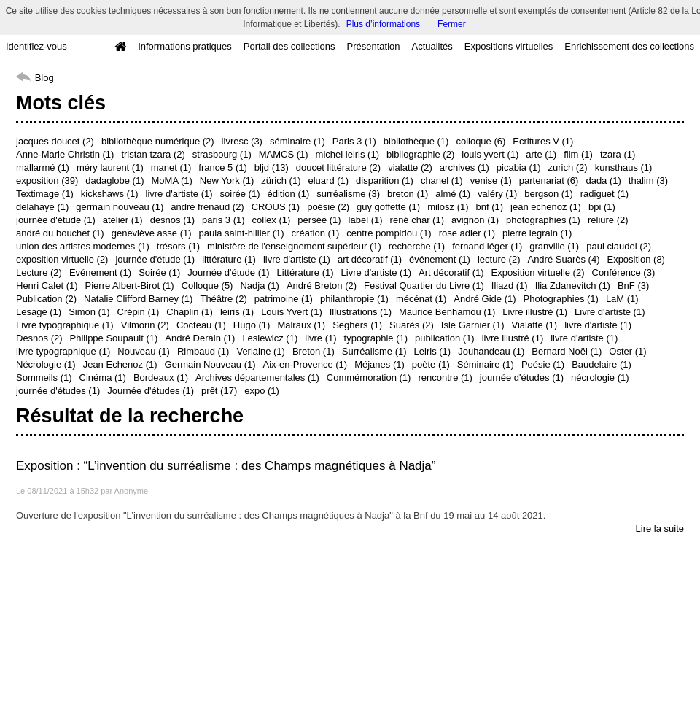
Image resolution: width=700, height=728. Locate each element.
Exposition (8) (635, 259)
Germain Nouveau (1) (210, 364)
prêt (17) (219, 391)
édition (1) (288, 194)
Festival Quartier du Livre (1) (424, 286)
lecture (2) (499, 259)
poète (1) (431, 364)
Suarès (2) (412, 325)
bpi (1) (602, 207)
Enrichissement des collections (629, 46)
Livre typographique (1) (65, 325)
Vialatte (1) (535, 325)
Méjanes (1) (380, 364)
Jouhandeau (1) (491, 351)
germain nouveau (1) (120, 207)
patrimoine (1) (284, 299)
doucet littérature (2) (338, 167)
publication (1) (445, 338)
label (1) (366, 220)
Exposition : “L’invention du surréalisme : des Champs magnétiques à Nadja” (226, 466)
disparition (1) (385, 181)
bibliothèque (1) (416, 141)
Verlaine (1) (260, 351)
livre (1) (320, 338)
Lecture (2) (39, 272)
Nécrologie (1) (46, 364)
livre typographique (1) (63, 351)
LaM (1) (622, 299)
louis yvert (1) (490, 154)
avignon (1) (475, 220)
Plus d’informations (383, 24)
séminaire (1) (297, 141)
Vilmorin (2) (145, 325)
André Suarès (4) (563, 259)
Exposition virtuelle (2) (538, 272)
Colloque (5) (207, 286)
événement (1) (440, 259)
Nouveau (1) (144, 351)
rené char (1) (417, 220)
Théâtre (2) (223, 299)
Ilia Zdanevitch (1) (573, 286)
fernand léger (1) (487, 246)
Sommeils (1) (44, 377)
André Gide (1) (485, 299)
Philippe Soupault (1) (114, 338)
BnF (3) (633, 286)
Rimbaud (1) (203, 351)
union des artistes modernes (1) (83, 246)
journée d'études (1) (522, 377)
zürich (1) (281, 181)
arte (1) (541, 154)
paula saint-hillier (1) (242, 233)
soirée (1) (240, 194)
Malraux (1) (301, 325)
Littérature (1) (306, 272)
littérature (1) (229, 259)
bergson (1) (548, 194)
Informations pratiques (185, 46)
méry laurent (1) (110, 167)
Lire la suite (660, 528)
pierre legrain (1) (537, 233)
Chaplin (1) (190, 312)
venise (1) (491, 181)
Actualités (432, 46)
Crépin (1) (139, 312)
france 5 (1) (222, 167)
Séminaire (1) (486, 364)
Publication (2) (46, 299)
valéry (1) (497, 194)
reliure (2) (608, 220)
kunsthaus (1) (624, 167)
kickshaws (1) (110, 194)
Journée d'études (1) (151, 391)
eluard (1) (328, 181)
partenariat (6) (549, 181)
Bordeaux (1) (161, 377)
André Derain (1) (200, 338)
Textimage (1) (45, 194)
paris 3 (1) (223, 220)
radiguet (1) (604, 194)
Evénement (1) (100, 272)
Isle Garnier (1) (473, 325)
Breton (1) (314, 351)
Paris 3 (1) (354, 141)
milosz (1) (448, 207)
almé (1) (453, 194)
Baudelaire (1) (602, 364)
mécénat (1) (421, 299)
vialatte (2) (410, 167)
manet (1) (171, 167)
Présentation (373, 46)
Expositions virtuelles (509, 46)
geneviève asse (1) (152, 233)
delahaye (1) (42, 207)
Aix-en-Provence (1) (306, 364)
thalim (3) (648, 181)
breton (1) (408, 194)
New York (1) (227, 181)
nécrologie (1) (600, 377)
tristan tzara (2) (153, 154)
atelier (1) (123, 220)
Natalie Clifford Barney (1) (138, 299)
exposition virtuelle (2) (62, 259)
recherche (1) (417, 246)
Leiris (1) (433, 351)
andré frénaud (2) (207, 207)
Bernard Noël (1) (567, 351)
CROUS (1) (276, 207)
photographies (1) (543, 220)
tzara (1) (618, 154)
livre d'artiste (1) (179, 194)
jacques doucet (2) (55, 141)
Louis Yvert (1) (292, 312)
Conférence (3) (624, 272)
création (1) (316, 233)
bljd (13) (272, 167)
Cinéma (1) (103, 377)
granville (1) (554, 246)
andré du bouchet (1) (60, 233)
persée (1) (319, 220)
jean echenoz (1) (546, 207)
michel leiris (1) (347, 154)
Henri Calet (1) (47, 286)
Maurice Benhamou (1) (447, 312)
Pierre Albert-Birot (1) (130, 286)
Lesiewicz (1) (270, 338)
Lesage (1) (39, 312)
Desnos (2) (39, 338)
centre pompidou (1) (389, 233)
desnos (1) (172, 220)
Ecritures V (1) (543, 141)
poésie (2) (328, 207)
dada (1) (603, 181)
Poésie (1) (543, 364)
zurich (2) (567, 167)
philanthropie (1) (354, 299)
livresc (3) (242, 141)
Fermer (452, 24)
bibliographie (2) (420, 154)
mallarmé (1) (43, 167)
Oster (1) (627, 351)
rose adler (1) (467, 233)
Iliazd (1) (510, 286)
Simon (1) (89, 312)
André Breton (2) (322, 286)
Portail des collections (289, 46)
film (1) (578, 154)
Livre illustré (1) (535, 312)
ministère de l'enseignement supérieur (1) (294, 246)
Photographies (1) (561, 299)
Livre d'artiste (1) (376, 272)
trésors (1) (178, 246)
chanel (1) (442, 181)
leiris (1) (237, 312)
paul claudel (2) (619, 246)
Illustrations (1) (361, 312)
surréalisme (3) (348, 194)
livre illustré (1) (513, 338)
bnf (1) (490, 207)
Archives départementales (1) (257, 377)
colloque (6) (481, 141)
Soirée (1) (159, 272)
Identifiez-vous (36, 46)
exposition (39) (47, 181)
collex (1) (272, 220)
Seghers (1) (357, 325)
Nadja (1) (259, 286)
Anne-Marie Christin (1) (65, 154)
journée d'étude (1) (56, 220)
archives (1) (464, 167)
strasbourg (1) (222, 154)
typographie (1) (376, 338)
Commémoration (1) (369, 377)
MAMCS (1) (284, 154)
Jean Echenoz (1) (120, 364)
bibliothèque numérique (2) (158, 141)
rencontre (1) (445, 377)
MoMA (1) (172, 181)
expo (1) (262, 391)
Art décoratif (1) (451, 272)
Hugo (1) (252, 325)
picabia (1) (519, 167)
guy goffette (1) (388, 207)
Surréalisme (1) (374, 351)
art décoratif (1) (370, 259)
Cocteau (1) (201, 325)
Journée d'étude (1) (228, 272)
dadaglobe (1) (114, 181)
